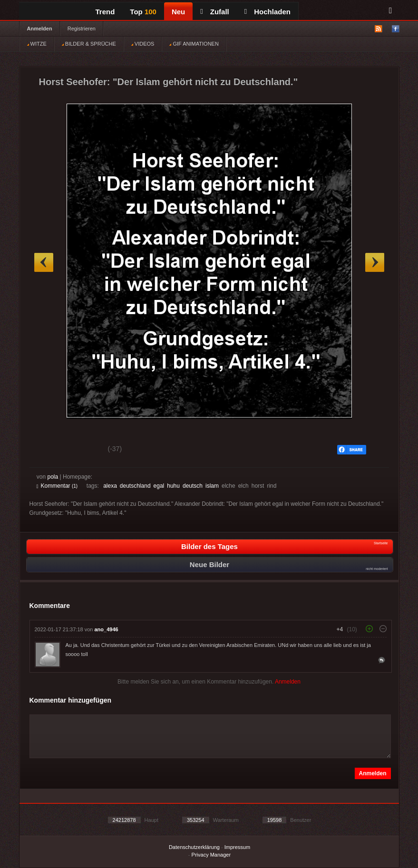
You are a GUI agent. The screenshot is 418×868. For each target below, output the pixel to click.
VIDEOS (143, 44)
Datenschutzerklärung (194, 847)
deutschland (135, 486)
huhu (173, 486)
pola (53, 477)
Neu (178, 12)
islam (212, 486)
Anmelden (40, 29)
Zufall (214, 12)
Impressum (237, 847)
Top (143, 12)
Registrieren (82, 29)
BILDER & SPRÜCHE (89, 44)
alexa (110, 486)
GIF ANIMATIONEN (194, 44)
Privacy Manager (211, 855)
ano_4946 (107, 629)
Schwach (83, 450)
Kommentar (57, 486)
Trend (105, 12)
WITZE (37, 44)
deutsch (193, 486)
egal (159, 486)
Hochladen (267, 12)
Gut (47, 450)
